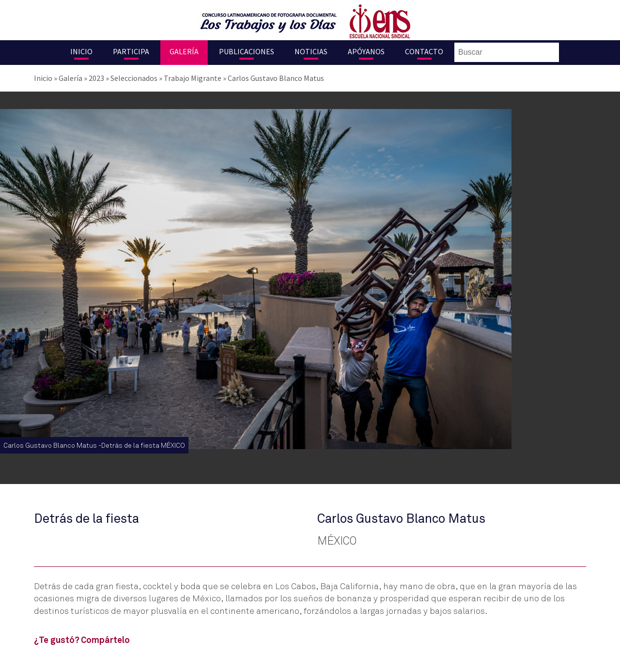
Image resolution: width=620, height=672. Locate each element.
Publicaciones (247, 51)
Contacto (424, 51)
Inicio (81, 51)
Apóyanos (366, 51)
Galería (184, 51)
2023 (96, 78)
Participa (131, 51)
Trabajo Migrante (193, 78)
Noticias (311, 51)
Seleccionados (134, 78)
